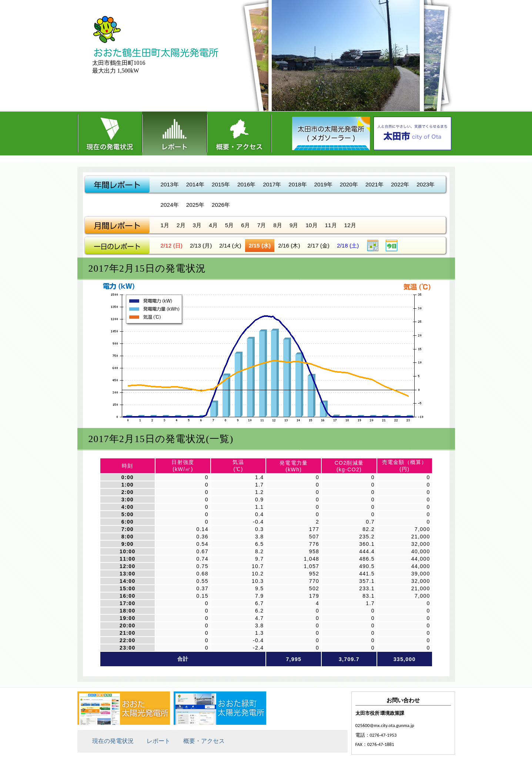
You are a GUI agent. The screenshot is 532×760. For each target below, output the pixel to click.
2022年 (400, 184)
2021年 (374, 184)
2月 (181, 225)
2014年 (195, 184)
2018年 (297, 184)
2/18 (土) (348, 245)
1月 (165, 225)
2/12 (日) (172, 245)
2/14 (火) (230, 245)
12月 (350, 225)
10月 (311, 225)
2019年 (323, 184)
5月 (230, 225)
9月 (294, 225)
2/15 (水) (260, 245)
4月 (213, 225)
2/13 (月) (201, 245)
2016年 (246, 184)
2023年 (426, 184)
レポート (175, 133)
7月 (262, 225)
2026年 (221, 205)
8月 (278, 225)
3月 (197, 225)
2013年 (170, 184)
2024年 (170, 205)
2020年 (349, 184)
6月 (245, 225)
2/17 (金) (319, 245)
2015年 (221, 184)
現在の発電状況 (110, 133)
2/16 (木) (289, 245)
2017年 (272, 184)
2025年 (195, 205)
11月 (331, 225)
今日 (392, 245)
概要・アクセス (239, 133)
